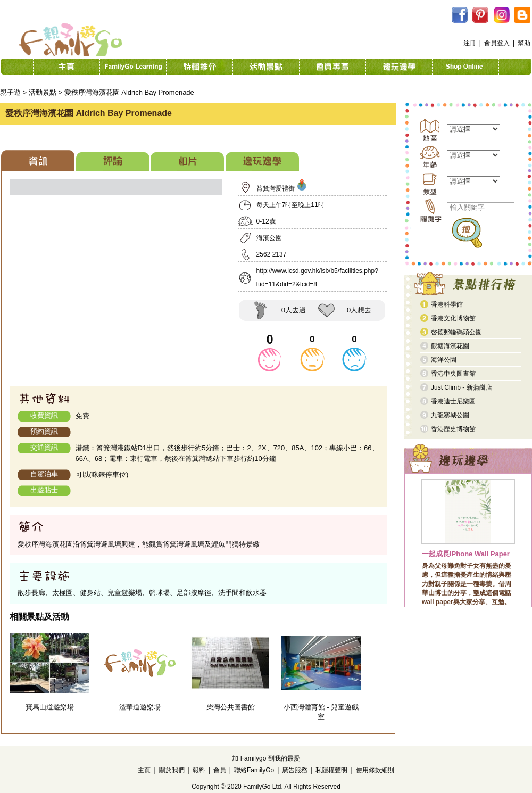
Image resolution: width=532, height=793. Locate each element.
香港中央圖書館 (453, 374)
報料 (199, 770)
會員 (220, 770)
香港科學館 (447, 304)
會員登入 (497, 43)
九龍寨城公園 (450, 415)
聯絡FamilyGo (254, 770)
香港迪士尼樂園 (453, 401)
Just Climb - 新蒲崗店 (462, 387)
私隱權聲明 (331, 770)
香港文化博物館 (453, 318)
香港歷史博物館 (453, 429)
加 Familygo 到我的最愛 (266, 758)
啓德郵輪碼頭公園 (456, 332)
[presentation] (38, 160)
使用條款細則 (375, 770)
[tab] (38, 160)
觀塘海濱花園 (450, 346)
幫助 (524, 43)
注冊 (470, 43)
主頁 (144, 770)
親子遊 (10, 92)
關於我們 (172, 770)
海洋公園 (444, 360)
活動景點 (43, 92)
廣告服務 (295, 770)
